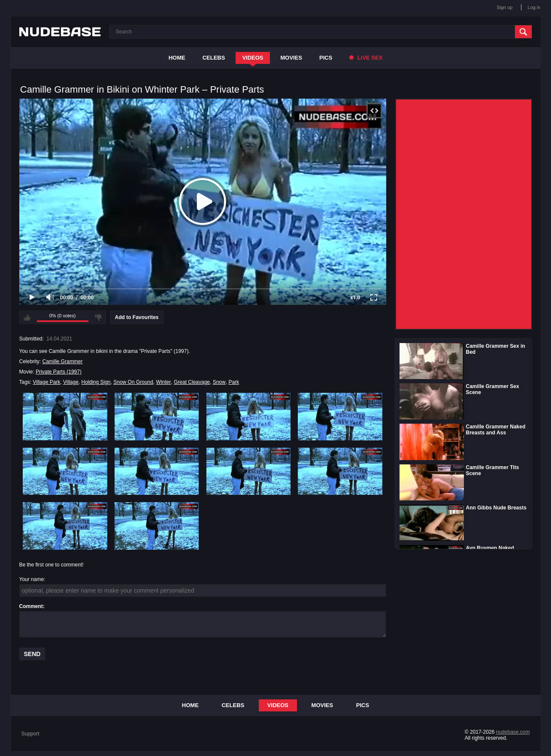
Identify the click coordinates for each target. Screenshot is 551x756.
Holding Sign (96, 382)
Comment (31, 606)
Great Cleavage (192, 382)
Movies (292, 58)
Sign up (504, 7)
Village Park (47, 382)
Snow (219, 382)
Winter (164, 382)
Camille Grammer (63, 361)
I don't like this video (98, 317)
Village (71, 382)
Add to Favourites (137, 317)
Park (234, 382)
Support (30, 734)
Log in (534, 7)
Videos (253, 58)
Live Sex (366, 58)
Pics (326, 58)
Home (177, 58)
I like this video (27, 317)
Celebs (214, 58)
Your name (32, 579)
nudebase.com (513, 732)
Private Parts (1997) (59, 372)
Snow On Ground (133, 382)
